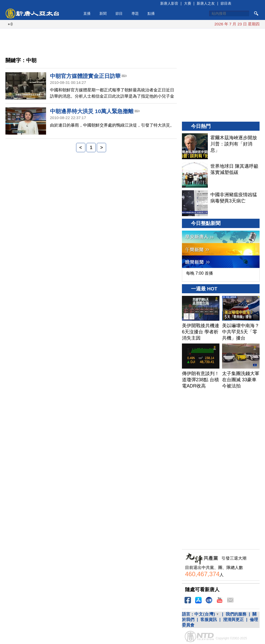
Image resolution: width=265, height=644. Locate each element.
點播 (151, 13)
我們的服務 (236, 614)
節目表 (226, 3)
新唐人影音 (169, 3)
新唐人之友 (206, 3)
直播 (87, 13)
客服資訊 (209, 620)
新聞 (103, 13)
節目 (119, 13)
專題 (135, 13)
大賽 (188, 3)
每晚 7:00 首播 (200, 273)
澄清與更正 (233, 620)
